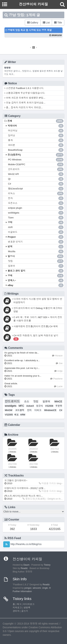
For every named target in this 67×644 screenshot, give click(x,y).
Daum (26, 565)
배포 (17, 415)
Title (58, 23)
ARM (23, 415)
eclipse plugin (36, 208)
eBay (36, 285)
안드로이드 (36, 169)
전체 (35, 121)
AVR (36, 227)
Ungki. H (46, 588)
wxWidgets (36, 213)
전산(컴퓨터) (36, 155)
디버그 (38, 410)
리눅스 (36, 193)
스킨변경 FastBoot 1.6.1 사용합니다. (24, 88)
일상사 (36, 256)
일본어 (36, 266)
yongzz (28, 588)
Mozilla (36, 251)
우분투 (59, 406)
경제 (36, 276)
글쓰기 (25, 611)
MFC (21, 406)
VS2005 (9, 415)
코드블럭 (20, 410)
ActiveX (30, 406)
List (46, 23)
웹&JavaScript (36, 189)
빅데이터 (36, 126)
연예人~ (36, 280)
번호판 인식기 (36, 242)
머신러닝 (36, 131)
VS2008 (49, 406)
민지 (29, 410)
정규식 (39, 406)
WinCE (58, 401)
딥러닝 (36, 135)
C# (36, 184)
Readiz (24, 568)
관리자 (16, 611)
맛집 (36, 261)
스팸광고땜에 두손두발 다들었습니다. (25, 93)
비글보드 (36, 232)
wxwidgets (11, 406)
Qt (36, 179)
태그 (19, 604)
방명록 (27, 608)
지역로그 (17, 608)
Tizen (36, 218)
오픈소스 (36, 203)
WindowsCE (50, 410)
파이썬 (36, 145)
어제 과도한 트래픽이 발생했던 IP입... (25, 98)
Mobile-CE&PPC (36, 164)
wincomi (37, 588)
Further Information (22, 591)
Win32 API (36, 174)
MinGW (9, 410)
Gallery (33, 23)
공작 (36, 222)
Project (36, 237)
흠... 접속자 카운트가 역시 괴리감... (24, 107)
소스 (27, 401)
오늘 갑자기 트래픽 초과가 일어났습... (25, 103)
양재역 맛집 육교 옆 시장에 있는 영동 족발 (28, 30)
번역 (36, 247)
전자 (36, 198)
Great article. (11, 385)
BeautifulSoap (36, 150)
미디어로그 (29, 604)
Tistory (47, 565)
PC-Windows (36, 160)
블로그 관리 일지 (36, 271)
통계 (36, 140)
